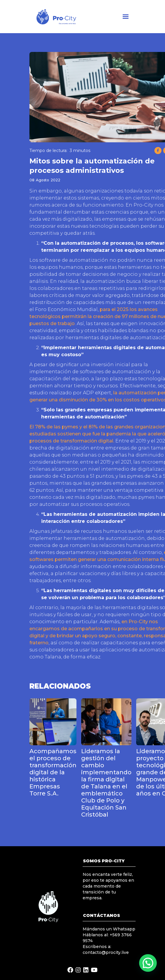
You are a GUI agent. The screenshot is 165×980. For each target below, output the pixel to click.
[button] (126, 17)
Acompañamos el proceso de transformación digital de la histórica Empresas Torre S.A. (53, 772)
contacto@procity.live (106, 952)
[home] (60, 17)
